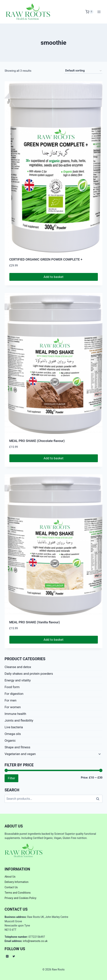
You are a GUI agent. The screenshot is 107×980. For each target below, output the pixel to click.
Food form (12, 687)
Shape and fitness (17, 747)
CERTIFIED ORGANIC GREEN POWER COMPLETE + (46, 259)
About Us (10, 877)
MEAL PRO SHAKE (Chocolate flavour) (37, 441)
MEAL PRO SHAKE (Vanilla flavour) (35, 622)
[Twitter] (14, 956)
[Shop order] (83, 71)
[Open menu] (99, 12)
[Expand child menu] (99, 754)
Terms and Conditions (18, 893)
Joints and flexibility (19, 720)
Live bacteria (14, 727)
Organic (10, 740)
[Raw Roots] (28, 12)
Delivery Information (16, 882)
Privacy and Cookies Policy (21, 898)
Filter (11, 778)
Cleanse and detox (18, 667)
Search (99, 799)
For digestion (14, 694)
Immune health (15, 714)
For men (10, 700)
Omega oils (13, 734)
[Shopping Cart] (89, 12)
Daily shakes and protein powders (29, 674)
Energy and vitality (18, 680)
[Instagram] (7, 956)
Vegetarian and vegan (20, 754)
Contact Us (11, 887)
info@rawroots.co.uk (35, 941)
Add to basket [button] (53, 277)
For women (13, 707)
